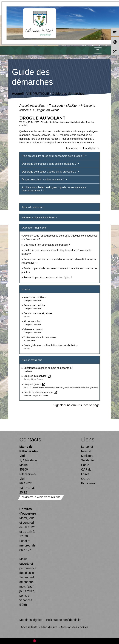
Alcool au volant (32, 321)
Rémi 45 (87, 451)
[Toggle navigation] (98, 51)
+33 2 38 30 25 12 (27, 490)
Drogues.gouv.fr (35, 384)
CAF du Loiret (86, 472)
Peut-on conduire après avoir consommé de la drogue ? (53, 156)
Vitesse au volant (33, 329)
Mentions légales (31, 620)
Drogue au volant (47, 110)
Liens (88, 439)
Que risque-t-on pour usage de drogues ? (47, 245)
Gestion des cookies (75, 627)
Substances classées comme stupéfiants (48, 368)
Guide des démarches (68, 93)
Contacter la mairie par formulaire (41, 497)
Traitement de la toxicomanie (40, 337)
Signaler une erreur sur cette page (76, 405)
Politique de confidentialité (64, 620)
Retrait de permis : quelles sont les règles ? (48, 277)
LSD (54, 135)
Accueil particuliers (33, 106)
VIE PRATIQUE (38, 93)
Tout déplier (91, 148)
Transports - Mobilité (63, 106)
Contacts (29, 439)
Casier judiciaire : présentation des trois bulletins (50, 345)
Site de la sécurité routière (40, 392)
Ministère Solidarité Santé (88, 460)
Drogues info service (37, 376)
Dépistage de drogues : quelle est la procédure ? (49, 172)
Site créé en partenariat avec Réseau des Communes (60, 641)
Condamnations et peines (38, 313)
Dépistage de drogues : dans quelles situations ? (49, 164)
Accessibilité (29, 627)
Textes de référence (32, 207)
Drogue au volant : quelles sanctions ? (44, 180)
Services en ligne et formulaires (39, 217)
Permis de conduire (34, 305)
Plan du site (49, 627)
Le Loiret (87, 447)
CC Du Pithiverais (88, 481)
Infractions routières (35, 297)
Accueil (18, 93)
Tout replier (74, 148)
